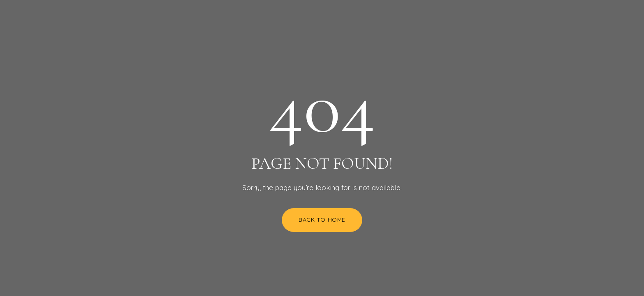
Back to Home (322, 220)
